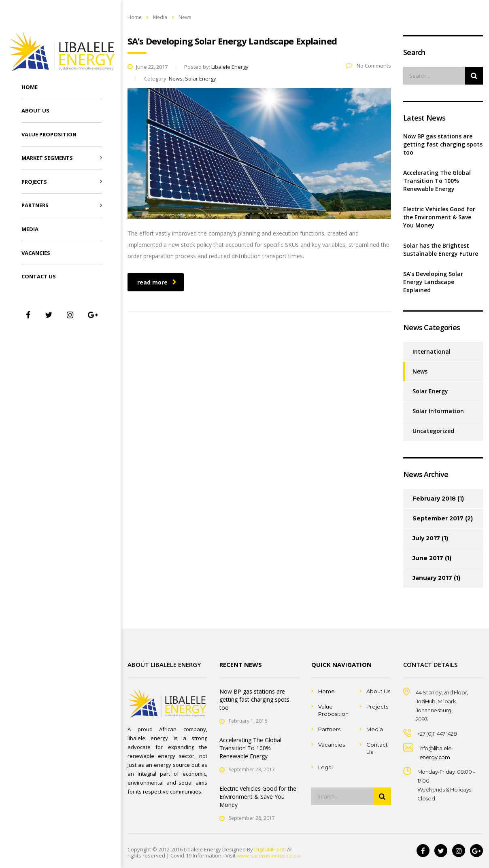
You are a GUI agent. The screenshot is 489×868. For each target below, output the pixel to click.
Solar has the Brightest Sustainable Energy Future (441, 249)
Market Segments (47, 158)
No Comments (368, 66)
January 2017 (432, 578)
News (420, 371)
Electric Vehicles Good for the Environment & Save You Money (439, 217)
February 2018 (434, 499)
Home (30, 87)
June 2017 (428, 558)
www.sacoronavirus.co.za (268, 855)
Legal (325, 767)
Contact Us (39, 276)
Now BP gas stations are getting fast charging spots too (443, 144)
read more (157, 282)
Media (30, 229)
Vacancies (36, 253)
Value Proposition (49, 134)
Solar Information (438, 411)
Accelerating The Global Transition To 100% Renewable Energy (437, 181)
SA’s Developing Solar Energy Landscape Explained (433, 282)
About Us (35, 110)
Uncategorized (433, 431)
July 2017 (426, 538)
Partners (35, 205)
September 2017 (438, 518)
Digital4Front (269, 849)
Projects (34, 182)
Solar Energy (430, 391)
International (432, 351)
